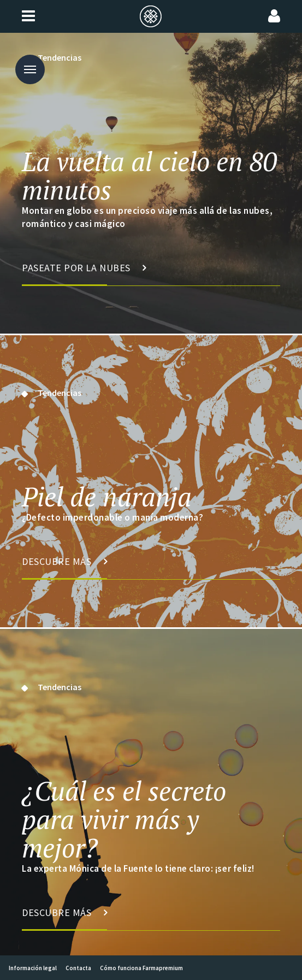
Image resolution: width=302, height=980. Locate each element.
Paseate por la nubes (84, 273)
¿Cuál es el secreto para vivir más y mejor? (124, 819)
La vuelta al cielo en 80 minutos (149, 176)
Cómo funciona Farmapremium (141, 968)
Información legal (33, 968)
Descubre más (65, 567)
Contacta (78, 968)
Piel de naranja (107, 497)
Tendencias (60, 393)
